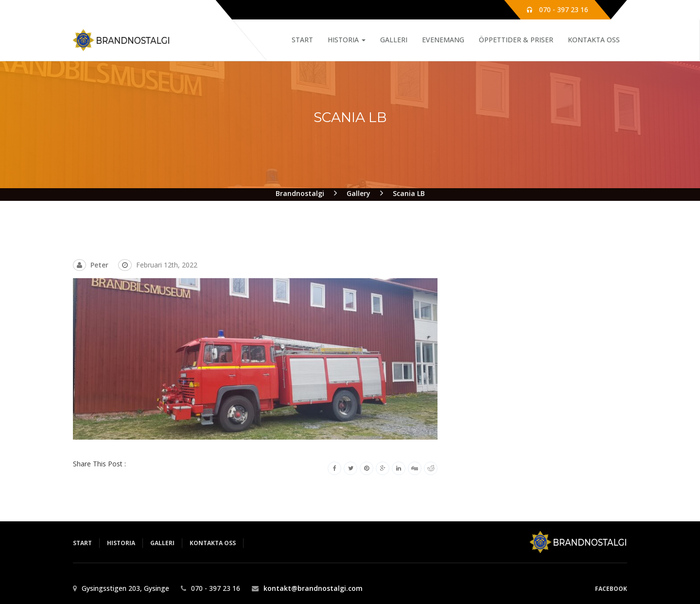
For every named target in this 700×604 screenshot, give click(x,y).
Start (302, 40)
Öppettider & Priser (516, 40)
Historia (347, 40)
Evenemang (443, 40)
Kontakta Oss (594, 40)
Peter (99, 265)
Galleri (394, 40)
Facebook (611, 589)
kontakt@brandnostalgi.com (313, 588)
